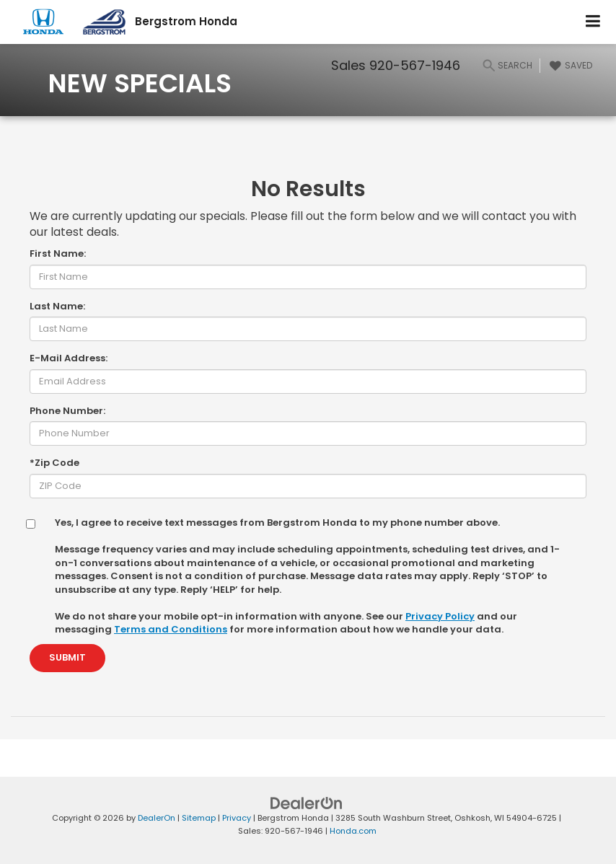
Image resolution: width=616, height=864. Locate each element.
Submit (67, 657)
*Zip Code (54, 463)
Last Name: (57, 307)
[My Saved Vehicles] (569, 66)
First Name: (58, 254)
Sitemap (199, 818)
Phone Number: (67, 411)
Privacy (237, 818)
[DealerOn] (307, 802)
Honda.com (353, 831)
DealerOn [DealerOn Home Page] (157, 818)
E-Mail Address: (69, 358)
